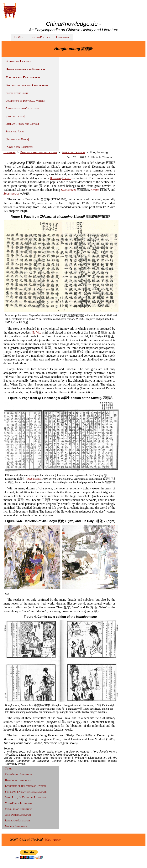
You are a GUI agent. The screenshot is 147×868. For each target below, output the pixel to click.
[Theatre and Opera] (17, 139)
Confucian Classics (18, 61)
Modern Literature (16, 826)
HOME (19, 37)
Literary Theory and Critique (22, 124)
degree (34, 479)
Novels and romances (73, 152)
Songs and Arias (15, 132)
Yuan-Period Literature (19, 803)
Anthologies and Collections (22, 108)
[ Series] (15, 116)
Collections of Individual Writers (25, 101)
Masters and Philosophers (23, 77)
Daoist (66, 178)
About (57, 840)
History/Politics (40, 37)
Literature (63, 37)
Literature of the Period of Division (25, 786)
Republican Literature (18, 821)
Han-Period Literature (18, 780)
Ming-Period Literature (18, 809)
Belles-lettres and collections (39, 152)
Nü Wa (36, 332)
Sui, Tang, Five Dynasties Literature (26, 792)
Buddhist (56, 178)
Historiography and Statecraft (26, 69)
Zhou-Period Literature (18, 774)
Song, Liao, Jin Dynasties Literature (26, 797)
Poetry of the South (17, 93)
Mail (48, 840)
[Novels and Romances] (19, 147)
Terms (8, 769)
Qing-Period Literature (18, 815)
